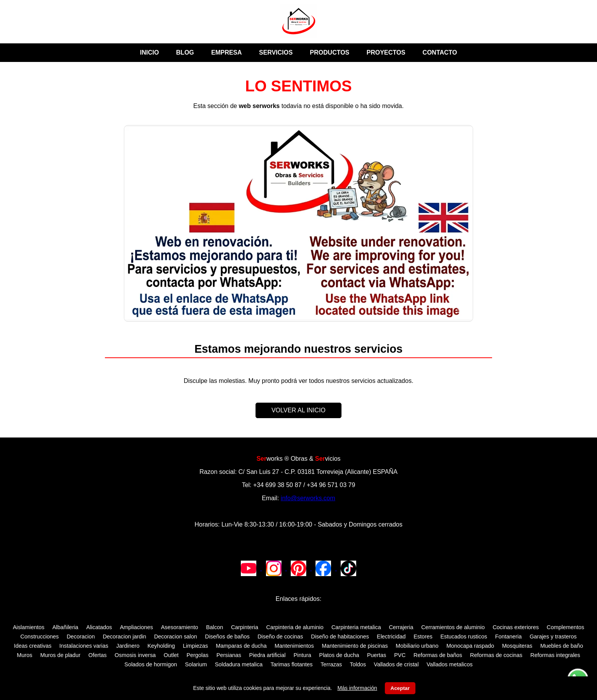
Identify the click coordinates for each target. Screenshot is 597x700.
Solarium (196, 664)
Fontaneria (509, 637)
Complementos (565, 627)
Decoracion (81, 637)
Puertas (377, 655)
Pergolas (198, 655)
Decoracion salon (176, 637)
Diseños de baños (227, 637)
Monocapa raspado (470, 646)
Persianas (229, 655)
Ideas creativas (33, 646)
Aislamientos (29, 627)
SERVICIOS (276, 52)
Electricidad (391, 637)
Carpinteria (245, 627)
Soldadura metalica (239, 664)
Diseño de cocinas (280, 637)
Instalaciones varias (84, 646)
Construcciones (40, 637)
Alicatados (99, 627)
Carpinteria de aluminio (295, 627)
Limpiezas (195, 646)
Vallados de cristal (396, 664)
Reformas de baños (438, 655)
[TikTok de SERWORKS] (348, 568)
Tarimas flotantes (292, 664)
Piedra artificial (267, 655)
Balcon (214, 627)
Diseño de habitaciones (340, 637)
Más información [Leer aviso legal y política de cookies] (357, 688)
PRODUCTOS (329, 52)
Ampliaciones (137, 627)
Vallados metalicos (450, 664)
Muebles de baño (561, 646)
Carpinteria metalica (356, 627)
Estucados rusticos (464, 637)
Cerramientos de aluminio (453, 627)
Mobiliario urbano (417, 646)
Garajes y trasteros (553, 637)
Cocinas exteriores (516, 627)
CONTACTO (440, 52)
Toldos (358, 664)
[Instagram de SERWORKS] (274, 568)
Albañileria (65, 627)
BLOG (185, 52)
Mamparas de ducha (241, 646)
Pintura (302, 655)
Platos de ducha (339, 655)
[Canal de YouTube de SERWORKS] (249, 568)
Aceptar (400, 688)
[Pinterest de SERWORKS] (299, 568)
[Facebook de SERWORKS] (324, 568)
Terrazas (331, 664)
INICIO (149, 52)
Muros (24, 655)
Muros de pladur (60, 655)
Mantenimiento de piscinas (355, 646)
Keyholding (161, 646)
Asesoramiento (180, 627)
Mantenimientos (294, 646)
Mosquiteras (517, 646)
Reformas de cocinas (496, 655)
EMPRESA (226, 52)
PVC (400, 655)
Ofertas (97, 655)
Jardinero (128, 646)
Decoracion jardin (124, 637)
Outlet (171, 655)
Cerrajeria (401, 627)
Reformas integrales (555, 655)
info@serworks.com (308, 498)
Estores (423, 637)
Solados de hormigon (151, 664)
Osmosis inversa (135, 655)
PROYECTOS (386, 52)
